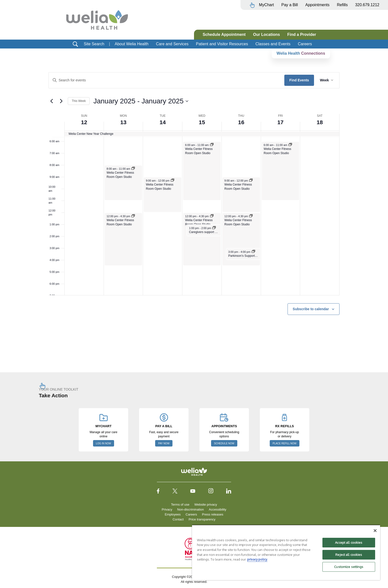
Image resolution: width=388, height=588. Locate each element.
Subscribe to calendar (311, 309)
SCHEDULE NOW (224, 443)
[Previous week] (51, 101)
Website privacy (206, 505)
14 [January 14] (163, 122)
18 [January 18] (320, 122)
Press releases (213, 514)
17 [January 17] (280, 122)
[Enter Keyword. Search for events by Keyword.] (167, 80)
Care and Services (172, 44)
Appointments (317, 5)
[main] (194, 205)
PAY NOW (164, 443)
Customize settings (349, 567)
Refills (342, 5)
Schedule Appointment (224, 35)
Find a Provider (302, 35)
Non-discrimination (191, 509)
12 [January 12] (84, 122)
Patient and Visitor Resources (222, 44)
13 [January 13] (123, 122)
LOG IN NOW (104, 443)
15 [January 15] (202, 122)
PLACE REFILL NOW (285, 443)
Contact (178, 519)
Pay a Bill (290, 5)
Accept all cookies (349, 542)
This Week (79, 101)
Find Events (299, 80)
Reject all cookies (349, 555)
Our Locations (267, 35)
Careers (305, 44)
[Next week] (61, 101)
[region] (286, 552)
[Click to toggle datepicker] (141, 101)
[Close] (375, 531)
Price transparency (202, 519)
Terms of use (180, 505)
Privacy (167, 509)
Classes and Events (273, 44)
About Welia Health (132, 44)
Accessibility (218, 509)
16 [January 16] (241, 122)
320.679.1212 (367, 5)
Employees (173, 514)
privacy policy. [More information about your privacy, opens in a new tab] (257, 559)
